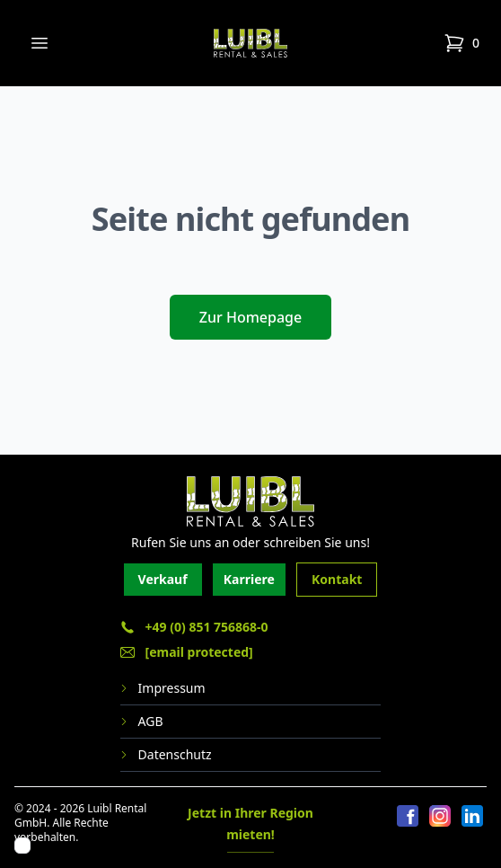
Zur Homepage (250, 317)
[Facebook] (408, 828)
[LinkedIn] (472, 828)
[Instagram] (440, 828)
